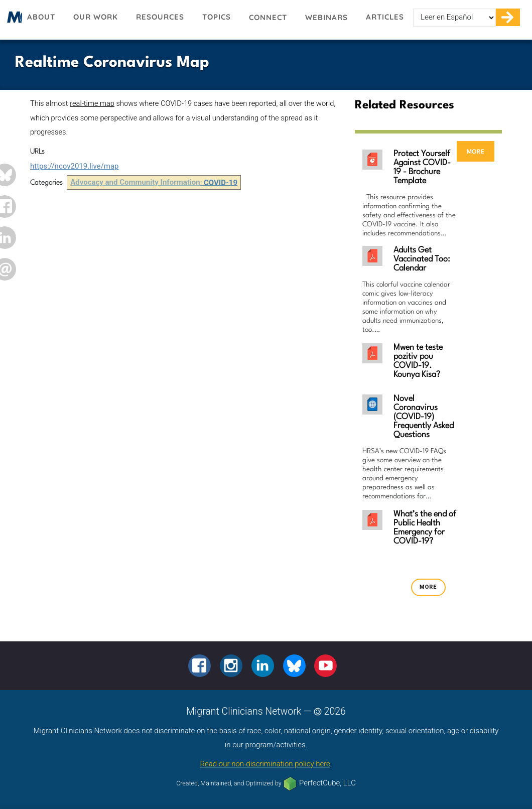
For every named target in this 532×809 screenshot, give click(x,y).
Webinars (326, 17)
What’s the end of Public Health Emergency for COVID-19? (425, 528)
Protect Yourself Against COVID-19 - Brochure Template (422, 167)
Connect (268, 17)
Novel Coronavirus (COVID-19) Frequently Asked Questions (424, 417)
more (476, 151)
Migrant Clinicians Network (13, 20)
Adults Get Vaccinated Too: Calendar (422, 259)
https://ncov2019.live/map (74, 166)
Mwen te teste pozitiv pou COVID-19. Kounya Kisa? (418, 361)
